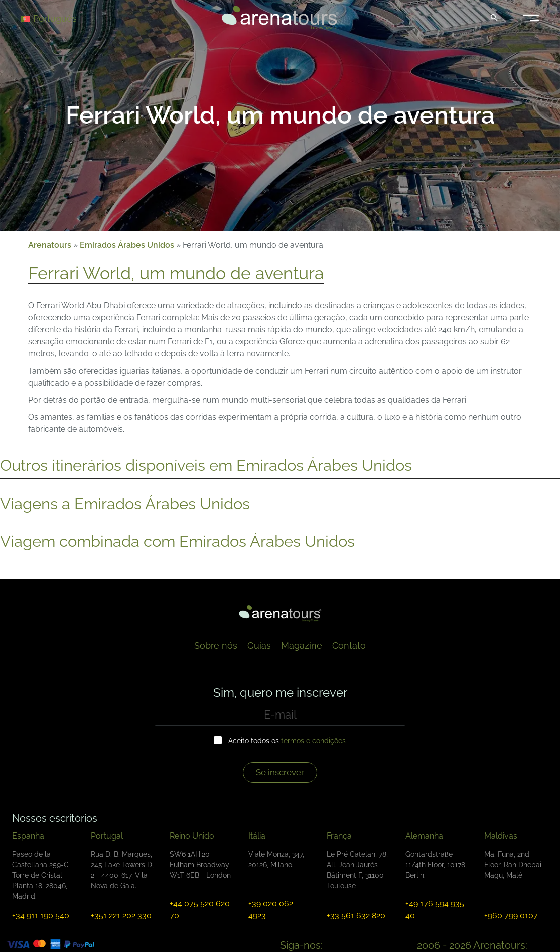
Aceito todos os (287, 741)
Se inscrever (280, 772)
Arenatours (50, 245)
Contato (349, 645)
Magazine (302, 645)
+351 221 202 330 (121, 916)
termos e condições (313, 741)
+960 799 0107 (511, 916)
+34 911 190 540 (41, 916)
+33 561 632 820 (356, 916)
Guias (259, 645)
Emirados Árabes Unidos (127, 245)
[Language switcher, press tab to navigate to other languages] (56, 18)
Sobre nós (216, 645)
